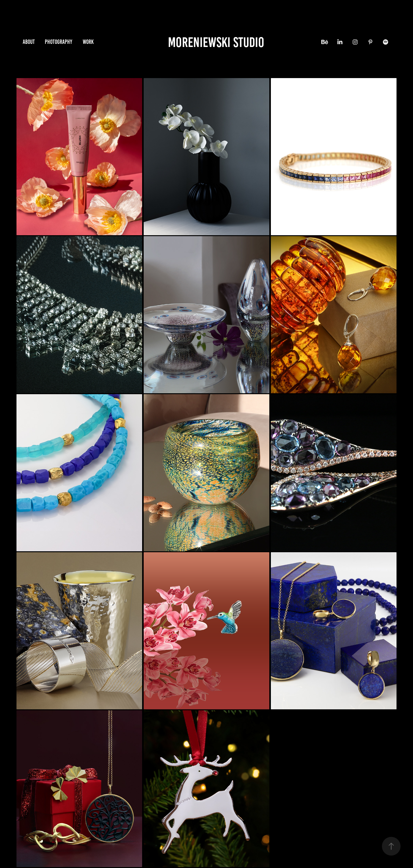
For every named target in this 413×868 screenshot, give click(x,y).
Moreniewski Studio (216, 42)
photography (58, 42)
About (29, 42)
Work (88, 42)
